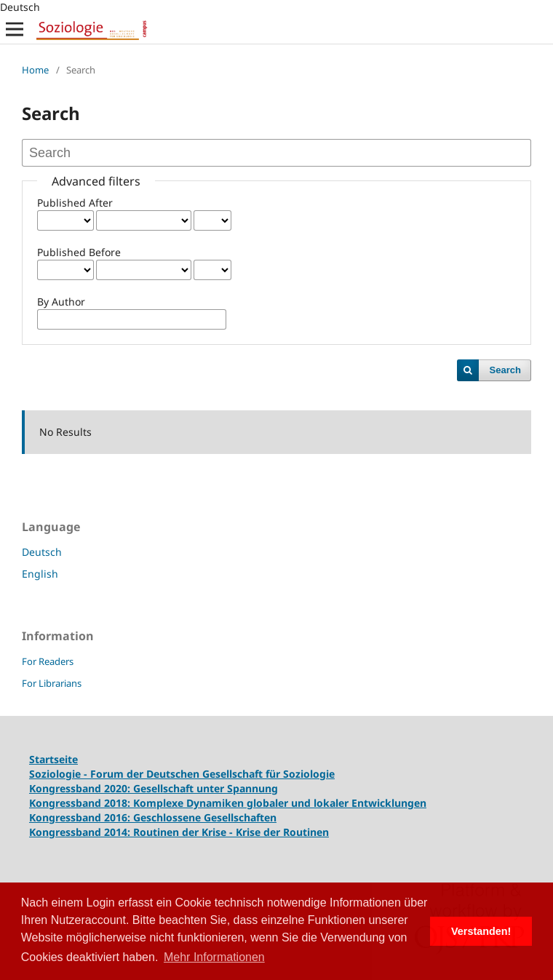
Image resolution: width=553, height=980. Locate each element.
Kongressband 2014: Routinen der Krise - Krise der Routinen (179, 832)
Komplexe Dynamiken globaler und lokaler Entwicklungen (280, 803)
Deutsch (42, 552)
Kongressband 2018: (81, 803)
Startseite (53, 759)
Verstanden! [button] (481, 931)
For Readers (48, 661)
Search (505, 370)
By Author (61, 302)
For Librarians (52, 683)
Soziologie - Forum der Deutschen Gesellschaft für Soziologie (182, 774)
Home (35, 70)
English (40, 574)
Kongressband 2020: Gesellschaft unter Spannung (154, 788)
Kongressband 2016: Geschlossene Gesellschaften (153, 817)
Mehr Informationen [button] (214, 957)
